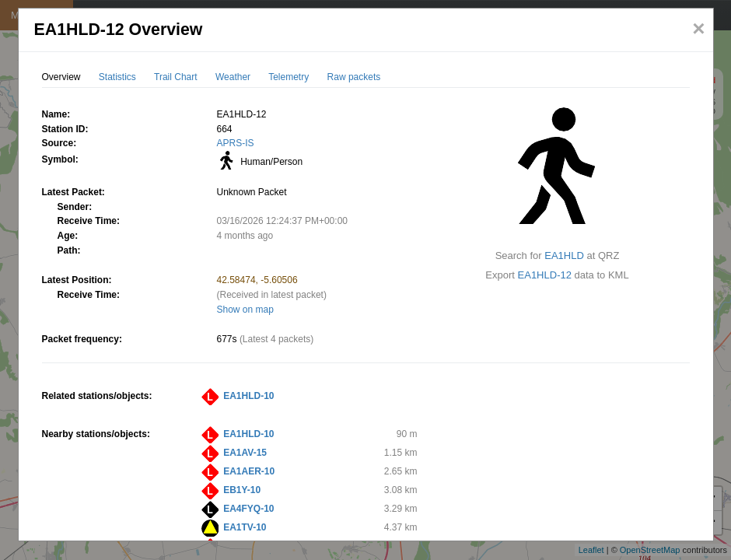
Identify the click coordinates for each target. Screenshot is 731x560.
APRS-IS (236, 143)
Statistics (117, 77)
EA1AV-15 (245, 453)
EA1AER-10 (249, 471)
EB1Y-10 (242, 490)
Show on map (245, 310)
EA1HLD (564, 255)
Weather (233, 77)
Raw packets (354, 77)
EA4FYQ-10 (248, 509)
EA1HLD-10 (248, 396)
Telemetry (289, 77)
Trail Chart (176, 77)
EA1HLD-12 (545, 275)
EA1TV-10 (245, 527)
